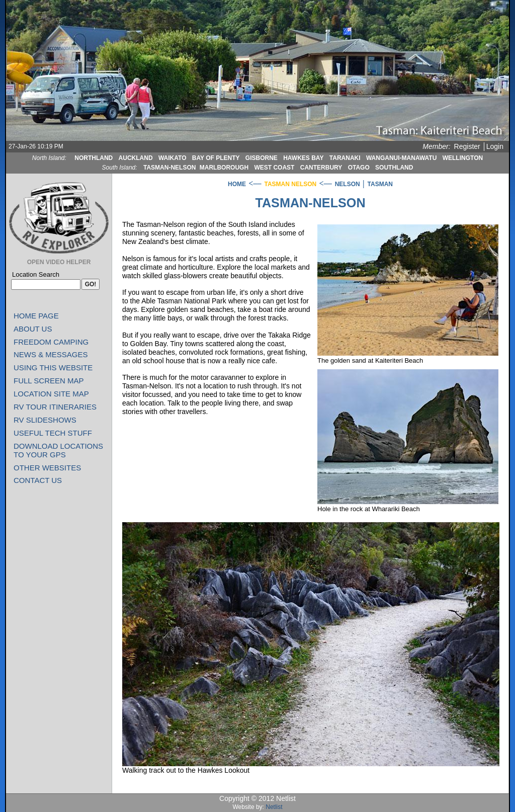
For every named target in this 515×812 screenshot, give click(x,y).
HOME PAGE (36, 316)
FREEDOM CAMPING (51, 342)
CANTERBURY (321, 168)
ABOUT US (33, 329)
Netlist (274, 807)
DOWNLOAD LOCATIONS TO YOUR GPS (58, 450)
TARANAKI (345, 158)
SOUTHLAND (394, 168)
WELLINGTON (463, 158)
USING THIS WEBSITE (53, 368)
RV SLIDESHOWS (45, 420)
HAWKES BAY (303, 158)
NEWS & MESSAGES (51, 354)
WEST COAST (274, 168)
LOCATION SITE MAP (51, 394)
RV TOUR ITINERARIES (55, 407)
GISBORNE (262, 158)
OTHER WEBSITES (47, 468)
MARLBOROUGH (224, 168)
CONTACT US (38, 480)
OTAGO (359, 168)
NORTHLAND (94, 158)
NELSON (348, 184)
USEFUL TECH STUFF (53, 433)
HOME (237, 184)
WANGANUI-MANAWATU (401, 158)
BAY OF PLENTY (216, 158)
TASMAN (380, 184)
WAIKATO (173, 158)
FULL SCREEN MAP (49, 381)
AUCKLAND (136, 158)
